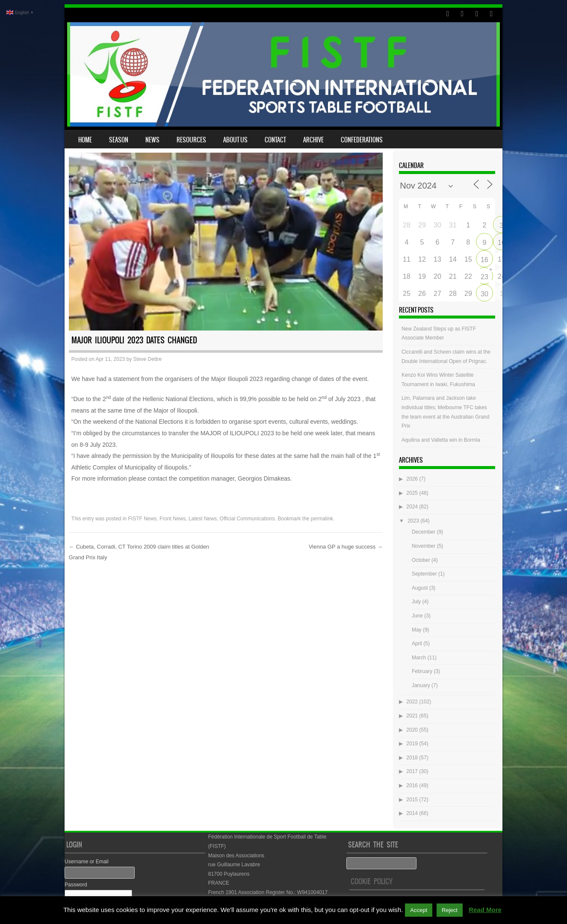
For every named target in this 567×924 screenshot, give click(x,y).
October (421, 560)
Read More (485, 910)
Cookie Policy (372, 881)
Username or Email (87, 862)
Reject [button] (450, 910)
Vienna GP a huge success (346, 547)
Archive (313, 140)
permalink (322, 519)
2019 (412, 744)
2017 (412, 771)
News (152, 140)
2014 (412, 813)
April (417, 644)
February (422, 671)
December (424, 532)
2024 (412, 507)
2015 (412, 800)
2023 (413, 521)
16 (484, 260)
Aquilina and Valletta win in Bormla (441, 440)
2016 (412, 785)
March (419, 658)
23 (484, 277)
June (417, 616)
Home (85, 140)
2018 (412, 758)
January (421, 685)
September (424, 574)
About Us (235, 140)
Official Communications (247, 519)
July (416, 602)
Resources (191, 140)
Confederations (362, 140)
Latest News (203, 519)
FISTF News (143, 519)
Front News (173, 519)
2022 (412, 702)
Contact (275, 140)
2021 (412, 716)
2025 (412, 493)
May (417, 630)
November (424, 546)
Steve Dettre (148, 359)
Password (76, 885)
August (420, 588)
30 (484, 294)
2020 (412, 730)
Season (119, 140)
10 (502, 243)
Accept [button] (419, 910)
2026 (412, 479)
